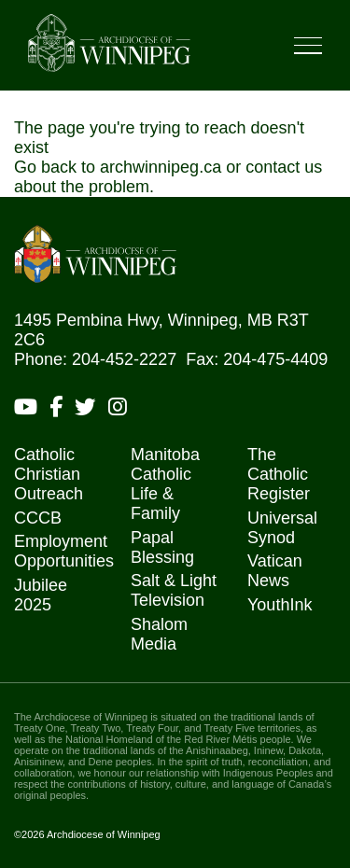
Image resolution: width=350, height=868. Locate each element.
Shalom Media (159, 634)
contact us (284, 167)
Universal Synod (282, 528)
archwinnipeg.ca (161, 167)
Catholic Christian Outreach (49, 474)
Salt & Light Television (174, 590)
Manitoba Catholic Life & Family (165, 484)
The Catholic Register (279, 474)
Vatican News (275, 571)
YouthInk (280, 605)
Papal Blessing (162, 547)
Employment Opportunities (64, 551)
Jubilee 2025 (41, 595)
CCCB (38, 518)
